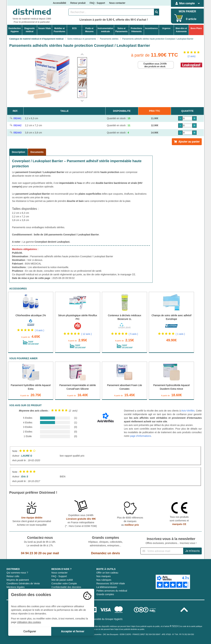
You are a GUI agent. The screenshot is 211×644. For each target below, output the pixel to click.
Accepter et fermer (73, 631)
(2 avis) (192, 56)
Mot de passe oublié (62, 580)
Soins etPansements (121, 30)
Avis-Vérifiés (188, 411)
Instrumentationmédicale (105, 30)
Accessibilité (60, 3)
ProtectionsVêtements (136, 30)
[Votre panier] (179, 18)
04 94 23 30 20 (31, 553)
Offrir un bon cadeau (107, 573)
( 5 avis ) (133, 334)
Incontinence (151, 28)
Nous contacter (117, 3)
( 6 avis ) (40, 330)
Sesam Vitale (45, 28)
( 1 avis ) (180, 334)
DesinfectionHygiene (15, 30)
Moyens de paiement (18, 580)
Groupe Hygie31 (114, 619)
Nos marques (104, 576)
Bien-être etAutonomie (181, 30)
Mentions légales (16, 587)
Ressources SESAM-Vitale (111, 583)
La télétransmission (107, 587)
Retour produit (78, 3)
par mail (53, 553)
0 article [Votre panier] (191, 19)
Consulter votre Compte (64, 583)
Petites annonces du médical (112, 591)
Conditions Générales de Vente (23, 583)
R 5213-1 (175, 626)
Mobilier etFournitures (60, 30)
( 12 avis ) (86, 334)
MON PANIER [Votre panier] (187, 11)
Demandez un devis (105, 553)
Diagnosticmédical (29, 30)
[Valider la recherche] (157, 12)
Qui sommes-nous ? (17, 573)
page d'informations (141, 436)
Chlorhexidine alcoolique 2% (31, 315)
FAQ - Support (97, 3)
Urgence (166, 28)
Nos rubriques (104, 580)
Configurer (30, 631)
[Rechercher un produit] (111, 12)
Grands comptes (105, 594)
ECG (74, 28)
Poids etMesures (89, 30)
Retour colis (13, 576)
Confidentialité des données (66, 587)
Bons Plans (196, 28)
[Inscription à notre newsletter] (162, 551)
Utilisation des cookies (29, 622)
